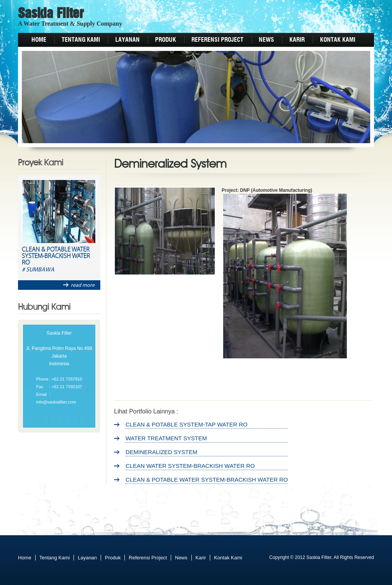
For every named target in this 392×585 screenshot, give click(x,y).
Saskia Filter (51, 14)
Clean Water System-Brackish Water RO (190, 466)
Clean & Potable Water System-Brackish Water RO (56, 257)
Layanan (127, 40)
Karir (297, 40)
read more (79, 285)
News (266, 40)
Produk (166, 40)
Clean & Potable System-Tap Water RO (186, 424)
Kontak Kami (338, 40)
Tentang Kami (81, 40)
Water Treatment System (166, 438)
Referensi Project (217, 40)
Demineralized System (162, 452)
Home (39, 40)
